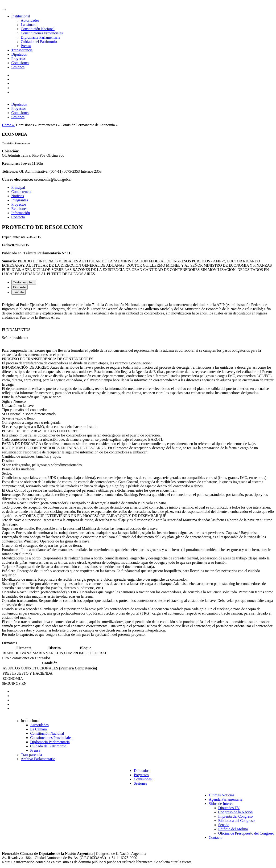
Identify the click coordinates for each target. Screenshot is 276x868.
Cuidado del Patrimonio (39, 42)
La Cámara (39, 729)
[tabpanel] (138, 470)
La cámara (29, 25)
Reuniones (19, 209)
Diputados (19, 54)
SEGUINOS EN (14, 683)
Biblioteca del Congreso (237, 821)
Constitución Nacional (38, 29)
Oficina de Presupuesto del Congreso (246, 833)
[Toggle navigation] (4, 9)
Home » (8, 125)
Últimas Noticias (222, 795)
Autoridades (30, 20)
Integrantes (20, 200)
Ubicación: (11, 151)
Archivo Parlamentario (38, 759)
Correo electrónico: (18, 179)
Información (21, 213)
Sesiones (18, 67)
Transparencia (22, 50)
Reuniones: (11, 163)
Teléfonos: (10, 171)
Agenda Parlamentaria (226, 799)
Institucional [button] (21, 16)
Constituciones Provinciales (42, 33)
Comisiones (20, 63)
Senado (224, 825)
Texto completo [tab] (24, 282)
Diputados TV (229, 808)
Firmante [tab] (19, 287)
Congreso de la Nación (235, 812)
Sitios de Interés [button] (221, 804)
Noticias (18, 196)
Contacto (18, 217)
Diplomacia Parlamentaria (40, 37)
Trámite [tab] (19, 292)
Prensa (26, 46)
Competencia (21, 192)
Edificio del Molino (233, 829)
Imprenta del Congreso (236, 816)
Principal (18, 187)
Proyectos (19, 59)
